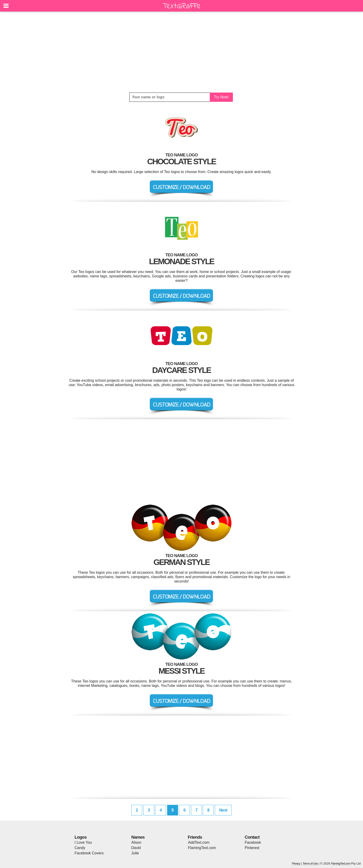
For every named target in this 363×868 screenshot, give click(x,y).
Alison (136, 842)
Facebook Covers (89, 853)
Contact (252, 837)
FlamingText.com (202, 848)
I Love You (83, 842)
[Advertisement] (181, 52)
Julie (135, 853)
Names (138, 837)
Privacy (296, 863)
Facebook (253, 842)
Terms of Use (310, 863)
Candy (80, 848)
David (136, 848)
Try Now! (221, 97)
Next (223, 810)
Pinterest (252, 848)
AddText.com (199, 842)
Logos (81, 837)
